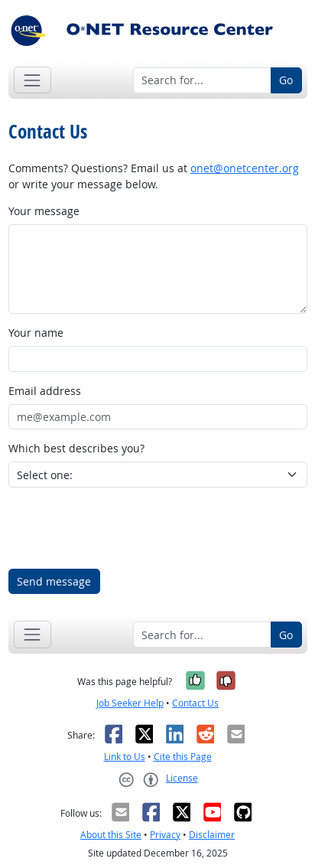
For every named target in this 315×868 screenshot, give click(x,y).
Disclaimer (212, 835)
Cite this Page (183, 757)
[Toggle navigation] (32, 80)
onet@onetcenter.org (245, 168)
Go (286, 80)
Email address (45, 391)
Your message (44, 211)
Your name (36, 333)
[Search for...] (202, 80)
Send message (54, 581)
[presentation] (125, 528)
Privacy (165, 835)
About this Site (111, 835)
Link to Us (125, 757)
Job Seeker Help (130, 703)
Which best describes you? (76, 448)
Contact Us (195, 703)
